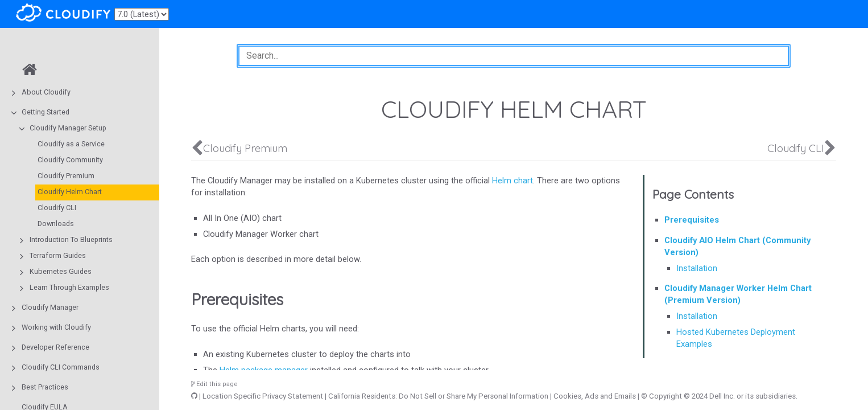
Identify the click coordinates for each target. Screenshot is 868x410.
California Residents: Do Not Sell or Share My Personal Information (438, 396)
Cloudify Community (70, 160)
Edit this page (214, 384)
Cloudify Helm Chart (70, 192)
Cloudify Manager (50, 307)
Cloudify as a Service (71, 144)
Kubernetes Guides (61, 271)
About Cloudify (46, 92)
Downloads (56, 224)
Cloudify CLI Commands (61, 367)
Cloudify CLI (57, 208)
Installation (697, 268)
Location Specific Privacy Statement (263, 396)
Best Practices (45, 387)
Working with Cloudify (56, 327)
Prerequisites (692, 220)
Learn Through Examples (69, 287)
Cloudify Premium (66, 176)
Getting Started (46, 112)
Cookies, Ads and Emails (595, 396)
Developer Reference (55, 347)
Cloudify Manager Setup (68, 128)
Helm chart (512, 181)
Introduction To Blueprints (71, 239)
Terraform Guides (58, 255)
